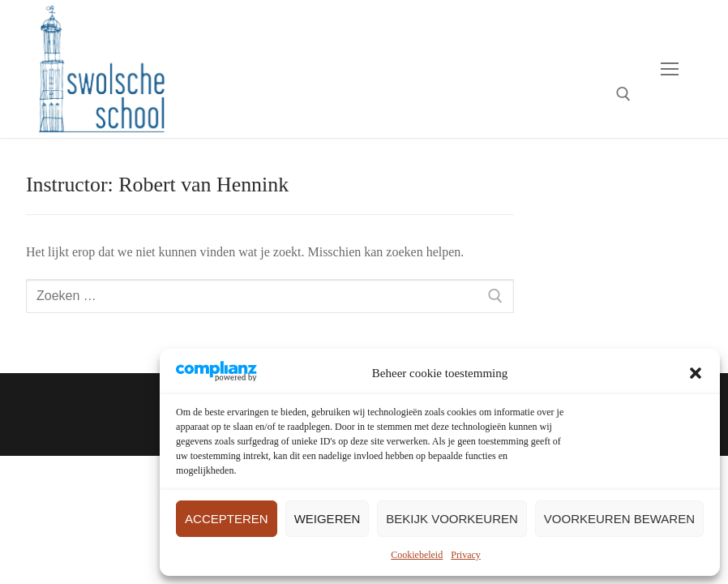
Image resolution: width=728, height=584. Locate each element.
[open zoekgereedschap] (623, 94)
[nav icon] (670, 69)
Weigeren (328, 519)
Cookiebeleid (417, 555)
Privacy (466, 555)
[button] (696, 373)
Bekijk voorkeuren (452, 519)
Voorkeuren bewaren (619, 519)
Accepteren (227, 519)
